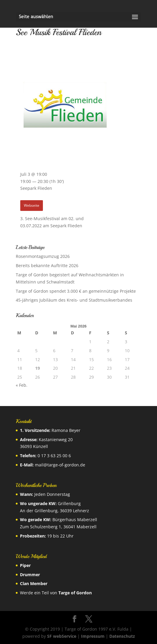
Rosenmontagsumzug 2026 (43, 256)
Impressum (93, 636)
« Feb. (22, 385)
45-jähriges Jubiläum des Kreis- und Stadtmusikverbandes (74, 300)
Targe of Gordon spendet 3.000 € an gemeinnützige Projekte (76, 291)
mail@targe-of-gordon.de (60, 465)
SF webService (62, 636)
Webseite (32, 205)
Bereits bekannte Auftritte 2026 (47, 265)
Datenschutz (122, 636)
